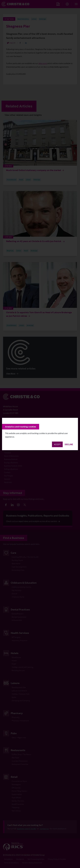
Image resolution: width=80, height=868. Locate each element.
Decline (69, 444)
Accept (57, 444)
